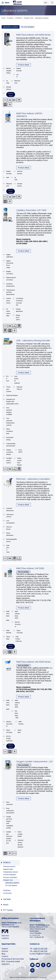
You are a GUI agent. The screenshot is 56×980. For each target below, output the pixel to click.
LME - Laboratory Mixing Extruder (33, 340)
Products (10, 18)
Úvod (3, 18)
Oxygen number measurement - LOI (34, 761)
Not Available (23, 572)
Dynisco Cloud (11, 94)
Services (5, 951)
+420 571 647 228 (40, 949)
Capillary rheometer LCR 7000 (31, 210)
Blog (3, 954)
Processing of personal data (13, 959)
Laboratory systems (42, 18)
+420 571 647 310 (40, 951)
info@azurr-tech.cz (43, 954)
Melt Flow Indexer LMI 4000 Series (33, 662)
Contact (5, 956)
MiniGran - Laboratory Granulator (33, 479)
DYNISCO (19, 18)
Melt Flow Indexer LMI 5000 (30, 568)
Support (5, 949)
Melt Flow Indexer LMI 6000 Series (33, 35)
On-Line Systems (28, 27)
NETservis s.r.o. (25, 977)
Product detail (24, 65)
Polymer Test (28, 18)
